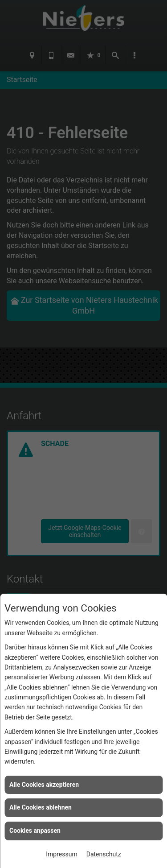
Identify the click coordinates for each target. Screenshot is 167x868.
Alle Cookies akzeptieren (44, 785)
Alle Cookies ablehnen (41, 807)
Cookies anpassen (35, 831)
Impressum (61, 854)
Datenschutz (104, 854)
